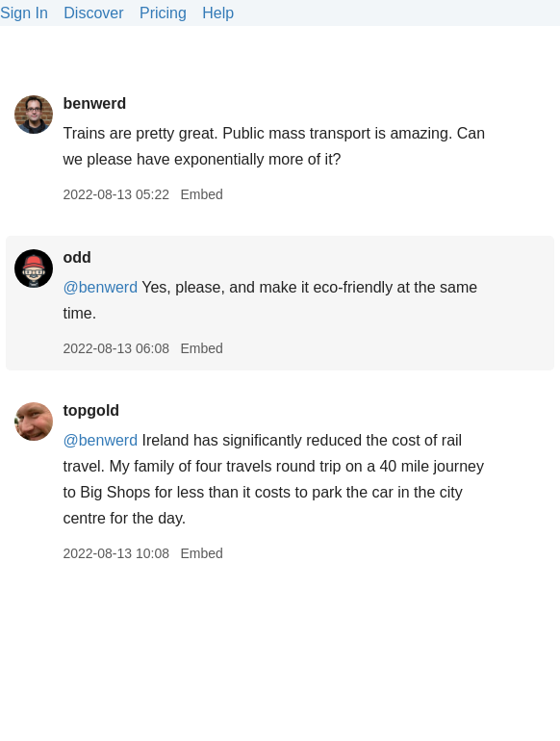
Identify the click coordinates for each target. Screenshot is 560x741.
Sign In (24, 13)
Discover (93, 13)
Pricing (163, 13)
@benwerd (100, 287)
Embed (201, 194)
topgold (91, 410)
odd (76, 257)
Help (218, 13)
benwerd (94, 103)
